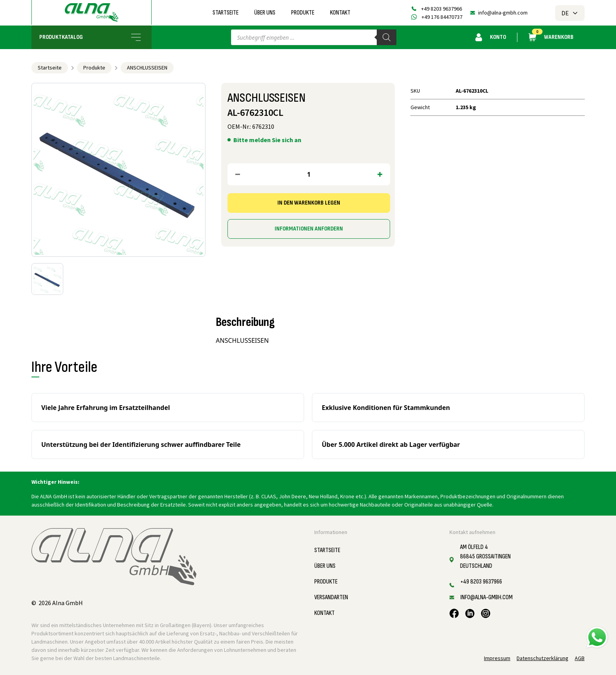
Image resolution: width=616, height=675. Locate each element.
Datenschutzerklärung (543, 658)
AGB (580, 658)
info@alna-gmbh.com (503, 13)
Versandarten (331, 597)
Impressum (497, 658)
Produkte (303, 13)
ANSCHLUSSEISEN (147, 68)
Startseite (225, 13)
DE (570, 13)
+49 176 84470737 (442, 17)
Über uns (265, 13)
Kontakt (340, 13)
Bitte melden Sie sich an (267, 140)
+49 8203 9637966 (442, 9)
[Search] (387, 37)
